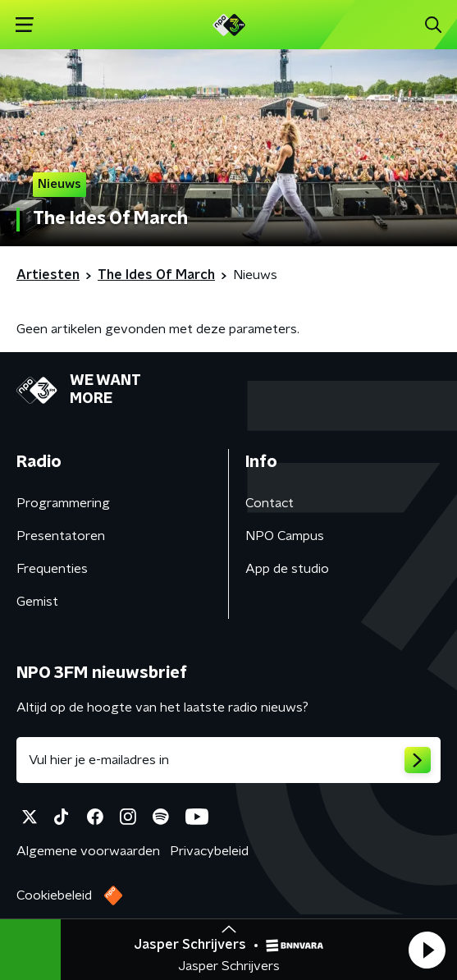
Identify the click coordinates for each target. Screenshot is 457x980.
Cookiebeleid (54, 895)
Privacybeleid (209, 851)
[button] (427, 950)
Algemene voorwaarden (88, 851)
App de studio (287, 569)
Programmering (63, 503)
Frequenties (52, 569)
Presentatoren (61, 536)
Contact (270, 503)
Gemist (37, 602)
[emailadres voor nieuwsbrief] (228, 760)
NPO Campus (285, 536)
